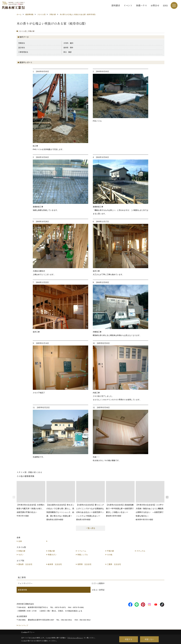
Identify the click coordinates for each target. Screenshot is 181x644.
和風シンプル (83, 555)
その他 (110, 555)
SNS (165, 5)
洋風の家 (51, 551)
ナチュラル (141, 551)
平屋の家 (110, 551)
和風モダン (52, 555)
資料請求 (116, 5)
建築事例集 (22, 590)
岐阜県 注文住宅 (55, 564)
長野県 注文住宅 (84, 564)
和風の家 (22, 551)
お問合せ (155, 5)
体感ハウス (141, 5)
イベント (128, 5)
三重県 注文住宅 (114, 564)
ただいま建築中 (98, 583)
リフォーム (82, 551)
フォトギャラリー (25, 583)
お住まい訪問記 (98, 590)
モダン (21, 555)
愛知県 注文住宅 (25, 564)
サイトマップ (23, 625)
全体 (20, 541)
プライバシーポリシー (75, 638)
